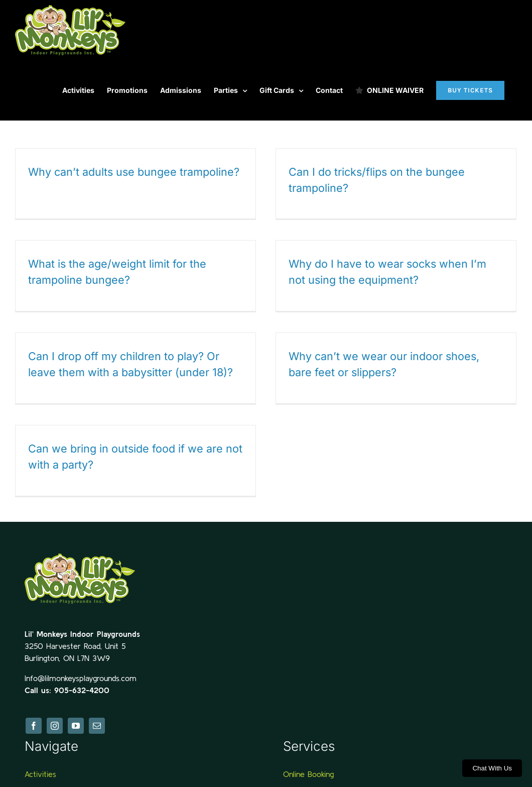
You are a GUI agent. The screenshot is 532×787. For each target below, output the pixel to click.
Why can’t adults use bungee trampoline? (134, 172)
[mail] (97, 721)
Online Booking (308, 769)
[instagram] (55, 721)
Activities (40, 769)
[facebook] (34, 721)
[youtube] (76, 721)
